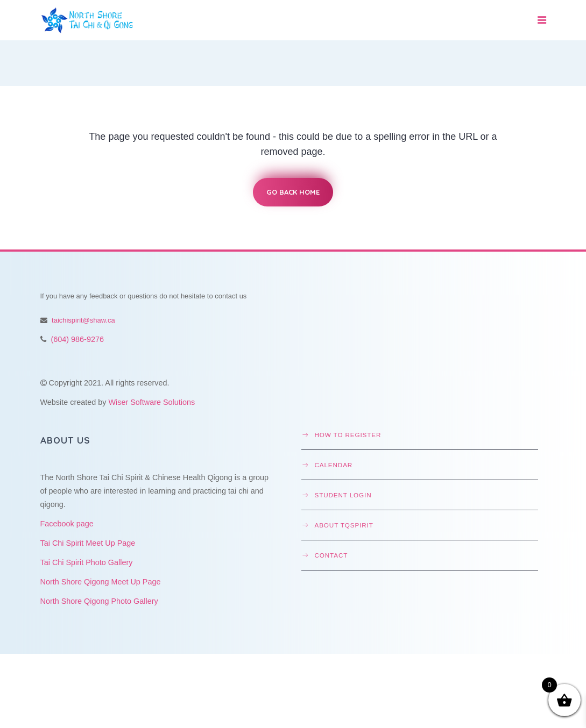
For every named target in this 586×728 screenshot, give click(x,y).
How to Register (348, 435)
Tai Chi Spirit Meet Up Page (88, 543)
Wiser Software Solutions (151, 402)
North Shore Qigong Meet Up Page (101, 582)
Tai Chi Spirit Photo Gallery (87, 562)
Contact (331, 555)
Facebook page (67, 524)
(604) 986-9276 (77, 339)
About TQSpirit (344, 525)
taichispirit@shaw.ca (83, 320)
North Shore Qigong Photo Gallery (99, 601)
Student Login (343, 495)
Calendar (334, 465)
